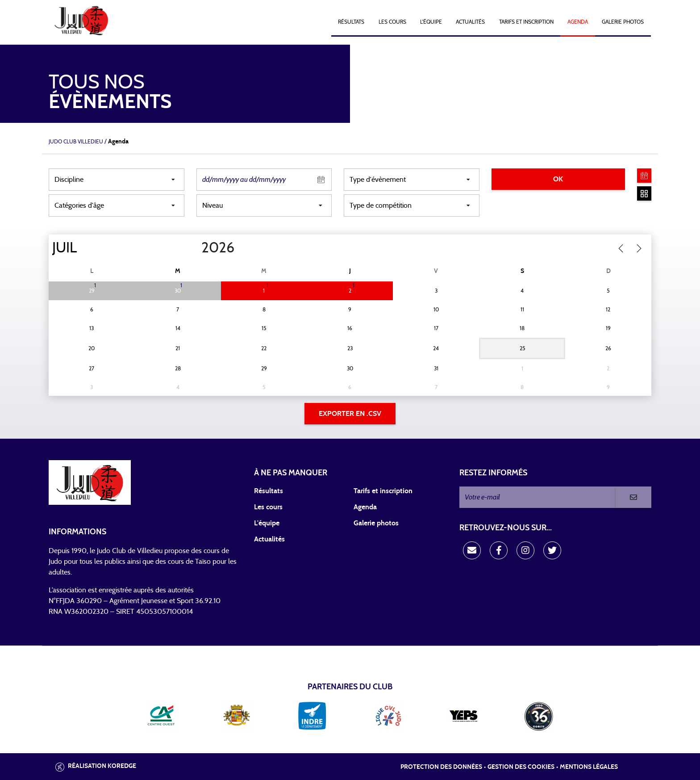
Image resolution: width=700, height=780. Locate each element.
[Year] (194, 248)
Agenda (578, 22)
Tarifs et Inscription (526, 22)
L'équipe (431, 22)
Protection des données (441, 767)
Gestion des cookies (521, 767)
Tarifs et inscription (383, 491)
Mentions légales (589, 767)
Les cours (392, 22)
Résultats (351, 22)
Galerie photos (623, 22)
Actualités (470, 22)
